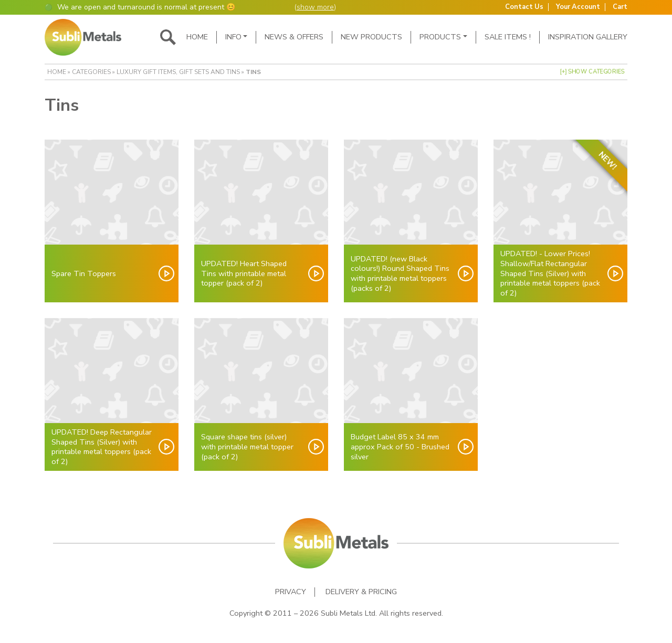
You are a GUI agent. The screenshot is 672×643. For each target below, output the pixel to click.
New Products (371, 37)
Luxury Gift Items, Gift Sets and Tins (178, 72)
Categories (91, 72)
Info (233, 37)
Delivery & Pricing (361, 592)
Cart (620, 7)
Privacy (291, 592)
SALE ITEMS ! (508, 37)
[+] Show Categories (592, 72)
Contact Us (524, 7)
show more (315, 7)
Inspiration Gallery (588, 37)
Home (197, 37)
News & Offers (294, 37)
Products (440, 37)
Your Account (578, 7)
